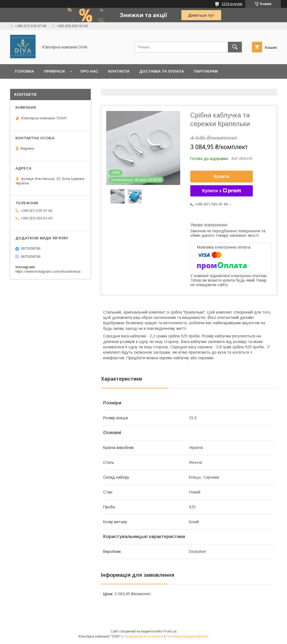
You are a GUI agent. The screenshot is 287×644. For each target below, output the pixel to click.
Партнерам (206, 71)
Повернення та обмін (39, 86)
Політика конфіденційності (187, 636)
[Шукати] (235, 47)
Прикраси (54, 71)
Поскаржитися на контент (143, 636)
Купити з (221, 191)
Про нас (89, 71)
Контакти (119, 71)
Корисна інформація (95, 86)
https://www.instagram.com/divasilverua (48, 271)
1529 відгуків (232, 4)
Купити (222, 176)
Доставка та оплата (162, 71)
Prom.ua (170, 631)
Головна (25, 71)
